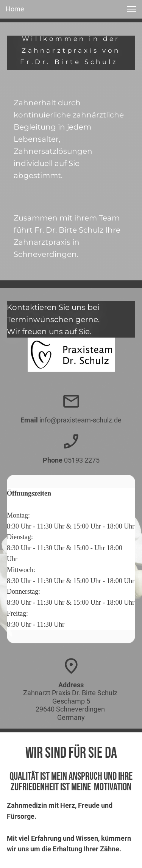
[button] (132, 9)
